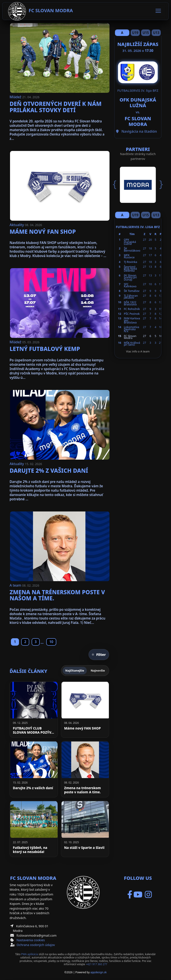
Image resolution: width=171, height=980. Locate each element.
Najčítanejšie (75, 670)
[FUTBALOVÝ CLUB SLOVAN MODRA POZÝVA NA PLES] (34, 709)
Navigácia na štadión (139, 131)
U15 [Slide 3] (146, 33)
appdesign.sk (98, 972)
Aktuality (17, 225)
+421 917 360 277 (97, 964)
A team (16, 585)
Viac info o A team (138, 351)
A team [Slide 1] (122, 33)
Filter (99, 655)
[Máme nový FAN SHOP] (85, 709)
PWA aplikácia (30, 954)
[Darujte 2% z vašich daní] (34, 769)
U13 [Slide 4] (156, 33)
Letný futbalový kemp (45, 349)
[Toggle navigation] (158, 11)
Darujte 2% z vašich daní (49, 471)
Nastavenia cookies (31, 940)
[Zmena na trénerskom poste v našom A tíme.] (85, 769)
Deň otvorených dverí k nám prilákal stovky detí (56, 107)
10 (51, 642)
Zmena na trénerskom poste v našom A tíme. (57, 595)
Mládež (16, 97)
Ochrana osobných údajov (36, 945)
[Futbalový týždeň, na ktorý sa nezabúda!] (34, 829)
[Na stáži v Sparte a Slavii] (85, 829)
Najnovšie (98, 670)
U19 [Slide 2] (135, 33)
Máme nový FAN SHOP (43, 232)
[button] (118, 184)
